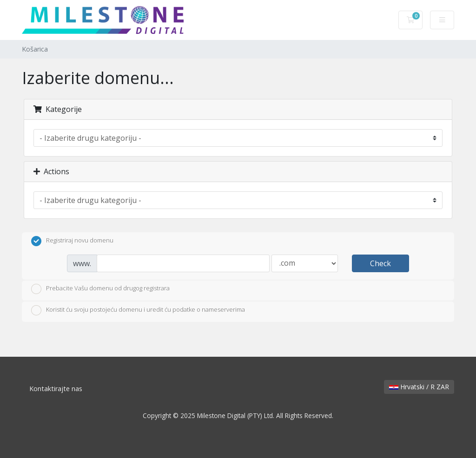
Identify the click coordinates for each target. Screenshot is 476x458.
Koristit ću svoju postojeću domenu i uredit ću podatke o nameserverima (138, 310)
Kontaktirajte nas (56, 389)
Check (380, 263)
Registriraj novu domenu (72, 241)
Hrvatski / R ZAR (419, 387)
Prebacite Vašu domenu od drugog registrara (100, 289)
